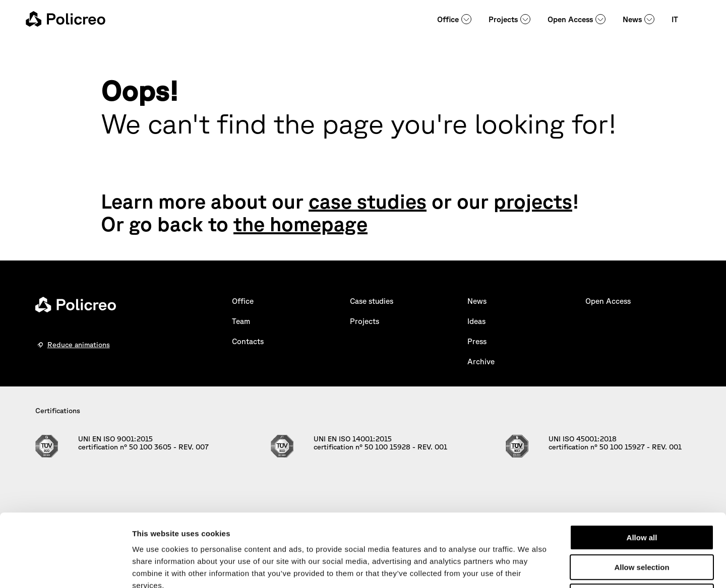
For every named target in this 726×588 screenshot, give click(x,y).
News (632, 19)
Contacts (248, 341)
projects (533, 201)
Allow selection (642, 495)
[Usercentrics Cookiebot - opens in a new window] (65, 568)
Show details (529, 568)
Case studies (372, 301)
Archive (481, 362)
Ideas (476, 321)
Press (477, 341)
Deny (642, 524)
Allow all (642, 465)
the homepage (300, 224)
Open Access (570, 19)
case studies (368, 201)
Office (448, 19)
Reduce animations (79, 345)
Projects (503, 19)
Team (241, 321)
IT (675, 19)
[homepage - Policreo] (66, 19)
